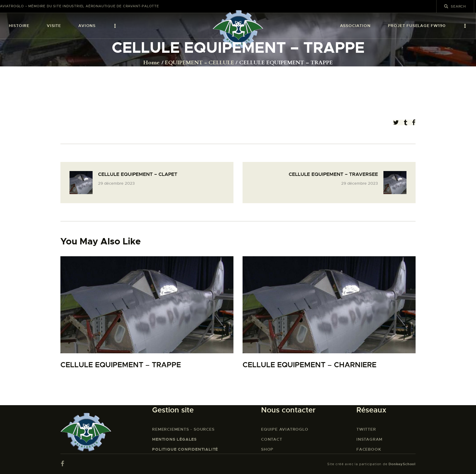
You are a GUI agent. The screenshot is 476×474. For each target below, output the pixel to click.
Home (151, 63)
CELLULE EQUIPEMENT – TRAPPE (121, 365)
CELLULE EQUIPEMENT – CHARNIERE (309, 365)
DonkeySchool (402, 464)
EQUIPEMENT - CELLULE (199, 63)
